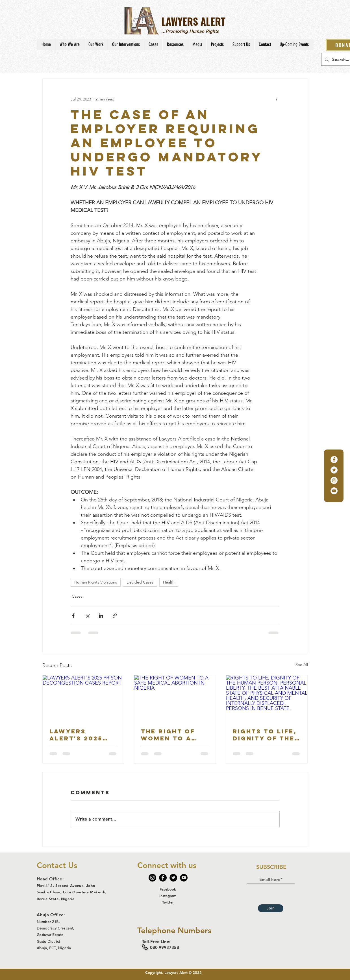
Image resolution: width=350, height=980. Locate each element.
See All (302, 665)
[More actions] (276, 99)
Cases (77, 596)
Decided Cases (140, 582)
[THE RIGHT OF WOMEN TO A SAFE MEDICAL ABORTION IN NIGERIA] (175, 698)
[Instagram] (334, 480)
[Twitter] (334, 470)
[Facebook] (334, 460)
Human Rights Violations (96, 582)
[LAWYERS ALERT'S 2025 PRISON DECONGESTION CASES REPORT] (83, 698)
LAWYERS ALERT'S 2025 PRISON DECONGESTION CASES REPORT (80, 735)
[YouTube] (334, 491)
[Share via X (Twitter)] (87, 616)
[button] (69, 44)
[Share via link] (115, 616)
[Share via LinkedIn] (101, 616)
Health (169, 582)
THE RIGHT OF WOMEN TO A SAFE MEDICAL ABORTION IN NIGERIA (169, 735)
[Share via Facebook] (73, 616)
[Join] (271, 908)
